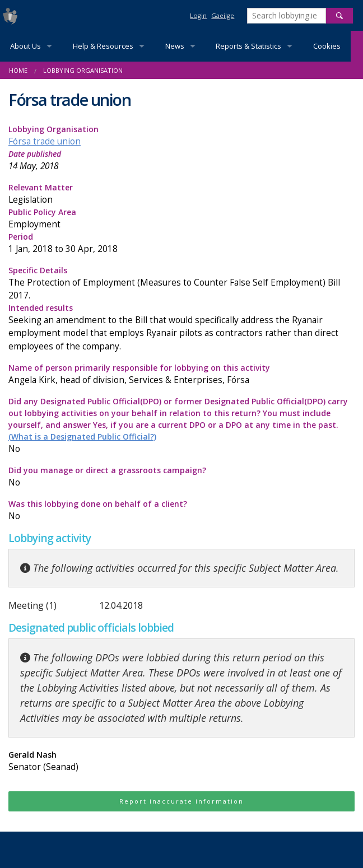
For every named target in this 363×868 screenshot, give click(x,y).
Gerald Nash (182, 761)
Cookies (327, 46)
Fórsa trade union (45, 141)
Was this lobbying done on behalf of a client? (182, 510)
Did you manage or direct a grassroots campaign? (182, 477)
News (175, 46)
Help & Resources (103, 46)
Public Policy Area (182, 219)
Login (198, 15)
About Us (25, 46)
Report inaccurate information (182, 801)
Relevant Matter (182, 194)
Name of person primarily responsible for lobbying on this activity (182, 374)
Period (182, 243)
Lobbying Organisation (83, 70)
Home (18, 70)
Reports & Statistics (248, 46)
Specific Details (182, 283)
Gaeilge (223, 15)
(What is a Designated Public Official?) (82, 437)
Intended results (182, 327)
